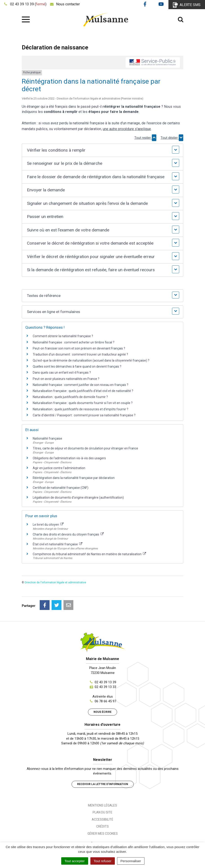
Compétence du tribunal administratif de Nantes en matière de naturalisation (89, 554)
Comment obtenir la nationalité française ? (63, 336)
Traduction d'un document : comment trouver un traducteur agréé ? (80, 354)
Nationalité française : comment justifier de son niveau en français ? (81, 385)
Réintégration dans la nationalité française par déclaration (74, 478)
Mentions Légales (102, 805)
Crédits (102, 826)
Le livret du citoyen (48, 525)
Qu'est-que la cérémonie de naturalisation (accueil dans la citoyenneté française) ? (91, 360)
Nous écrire (102, 712)
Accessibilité (102, 819)
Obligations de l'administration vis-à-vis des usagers (69, 458)
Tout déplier (172, 138)
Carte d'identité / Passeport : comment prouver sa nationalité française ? (84, 415)
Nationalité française (47, 438)
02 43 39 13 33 (105, 687)
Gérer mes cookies (103, 834)
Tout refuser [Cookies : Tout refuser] (103, 861)
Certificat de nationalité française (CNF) (61, 488)
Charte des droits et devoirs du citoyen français (68, 534)
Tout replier (145, 138)
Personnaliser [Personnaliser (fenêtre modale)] (131, 861)
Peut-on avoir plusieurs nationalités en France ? (66, 379)
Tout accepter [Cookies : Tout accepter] (75, 861)
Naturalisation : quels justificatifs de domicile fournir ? (70, 397)
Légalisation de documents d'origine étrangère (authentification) (78, 498)
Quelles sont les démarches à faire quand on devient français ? (77, 366)
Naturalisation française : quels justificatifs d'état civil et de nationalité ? (83, 391)
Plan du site (102, 812)
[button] (102, 150)
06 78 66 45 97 (105, 701)
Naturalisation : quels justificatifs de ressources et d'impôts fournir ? (81, 409)
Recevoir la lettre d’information (103, 784)
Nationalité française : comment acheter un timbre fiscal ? (74, 342)
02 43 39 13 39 (105, 682)
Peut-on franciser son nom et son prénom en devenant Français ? (79, 348)
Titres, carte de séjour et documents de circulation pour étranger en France (85, 448)
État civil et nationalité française (58, 544)
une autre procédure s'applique (127, 129)
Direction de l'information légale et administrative (55, 582)
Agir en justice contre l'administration (59, 468)
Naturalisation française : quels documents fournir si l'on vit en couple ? (83, 403)
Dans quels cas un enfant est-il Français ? (62, 373)
